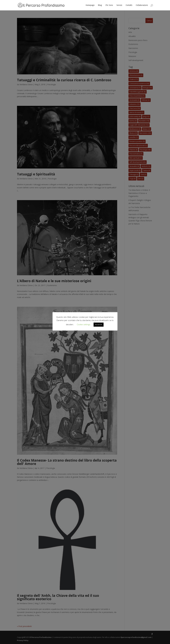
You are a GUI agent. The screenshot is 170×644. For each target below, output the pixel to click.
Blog (100, 5)
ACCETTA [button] (99, 325)
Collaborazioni (142, 5)
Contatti (129, 5)
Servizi (119, 5)
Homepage (90, 5)
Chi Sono (109, 5)
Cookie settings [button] (84, 324)
